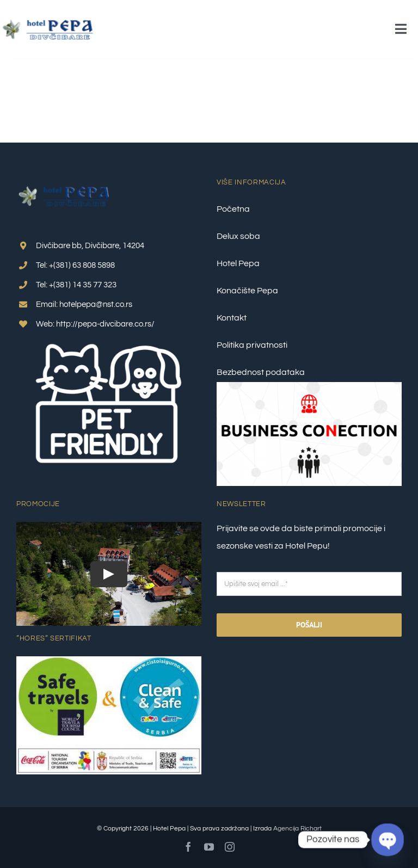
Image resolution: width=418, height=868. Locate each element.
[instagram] (230, 847)
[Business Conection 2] (309, 386)
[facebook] (188, 847)
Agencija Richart (297, 829)
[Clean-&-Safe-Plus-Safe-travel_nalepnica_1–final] (109, 661)
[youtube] (209, 847)
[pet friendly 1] (109, 338)
